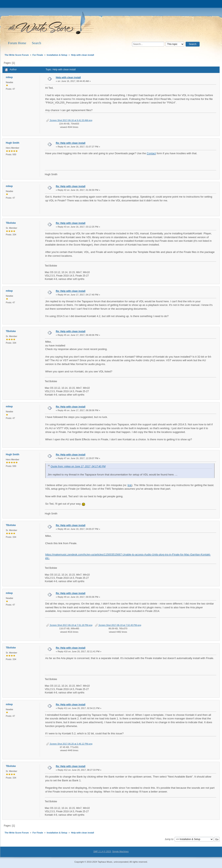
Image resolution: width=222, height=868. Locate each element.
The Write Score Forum (50, 24)
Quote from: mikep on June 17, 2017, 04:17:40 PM (78, 466)
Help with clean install (68, 78)
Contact (151, 153)
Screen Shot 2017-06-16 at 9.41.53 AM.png (69, 120)
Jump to (169, 839)
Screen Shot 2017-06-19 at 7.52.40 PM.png (118, 625)
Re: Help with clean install (71, 143)
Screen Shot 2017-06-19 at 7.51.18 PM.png (69, 625)
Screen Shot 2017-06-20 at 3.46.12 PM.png (69, 744)
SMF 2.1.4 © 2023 (102, 851)
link (130, 485)
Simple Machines (120, 851)
